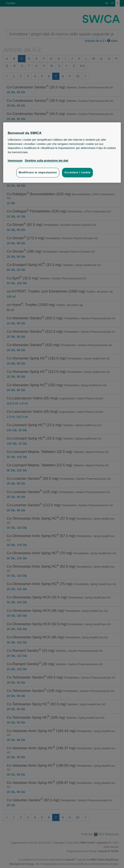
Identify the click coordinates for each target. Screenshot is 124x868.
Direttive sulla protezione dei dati (47, 160)
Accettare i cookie (77, 172)
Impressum (15, 160)
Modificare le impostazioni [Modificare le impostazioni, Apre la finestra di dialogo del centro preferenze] (38, 172)
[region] (62, 153)
